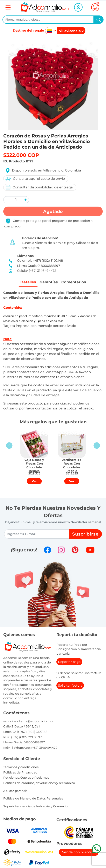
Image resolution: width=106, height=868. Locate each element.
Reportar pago (69, 662)
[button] (7, 200)
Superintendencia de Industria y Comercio (35, 806)
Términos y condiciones (21, 767)
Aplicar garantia (15, 791)
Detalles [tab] (28, 282)
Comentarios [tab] (74, 282)
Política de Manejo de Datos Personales (33, 798)
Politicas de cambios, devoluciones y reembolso (39, 783)
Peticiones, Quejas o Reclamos (26, 778)
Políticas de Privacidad (20, 772)
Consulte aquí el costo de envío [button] (35, 179)
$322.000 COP (21, 155)
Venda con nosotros (79, 852)
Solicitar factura (70, 685)
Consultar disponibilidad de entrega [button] (39, 187)
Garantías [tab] (49, 282)
